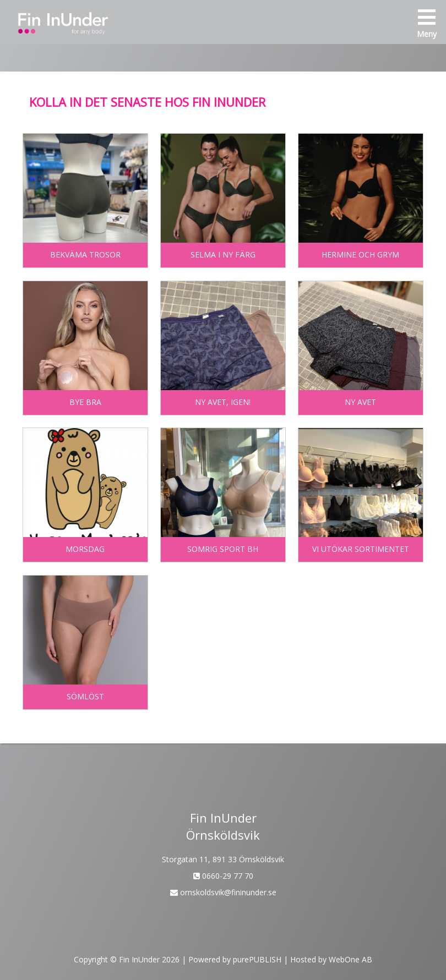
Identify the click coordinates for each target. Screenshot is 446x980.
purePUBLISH (257, 959)
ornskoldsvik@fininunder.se (223, 892)
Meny (427, 24)
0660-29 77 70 (223, 876)
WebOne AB (350, 959)
